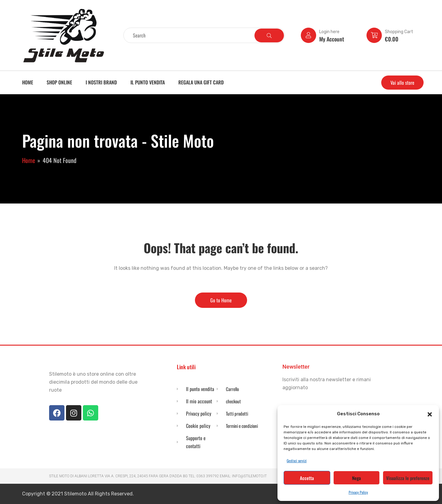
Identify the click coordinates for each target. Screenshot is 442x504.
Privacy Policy (358, 492)
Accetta (307, 478)
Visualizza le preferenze (408, 478)
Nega (357, 478)
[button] (430, 414)
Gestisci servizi (297, 461)
